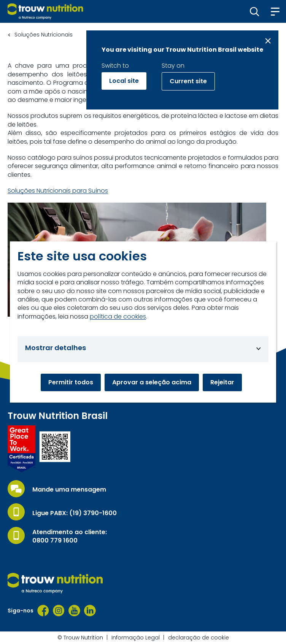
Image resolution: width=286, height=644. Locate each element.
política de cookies (118, 317)
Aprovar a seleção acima (152, 382)
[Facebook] (43, 611)
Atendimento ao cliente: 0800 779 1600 (70, 536)
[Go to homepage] (45, 11)
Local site (124, 81)
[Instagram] (59, 611)
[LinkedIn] (90, 611)
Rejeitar (222, 382)
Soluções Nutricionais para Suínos (58, 191)
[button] (255, 11)
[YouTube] (74, 611)
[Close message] (268, 41)
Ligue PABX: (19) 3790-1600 (75, 513)
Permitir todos (71, 382)
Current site (188, 81)
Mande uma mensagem (69, 490)
